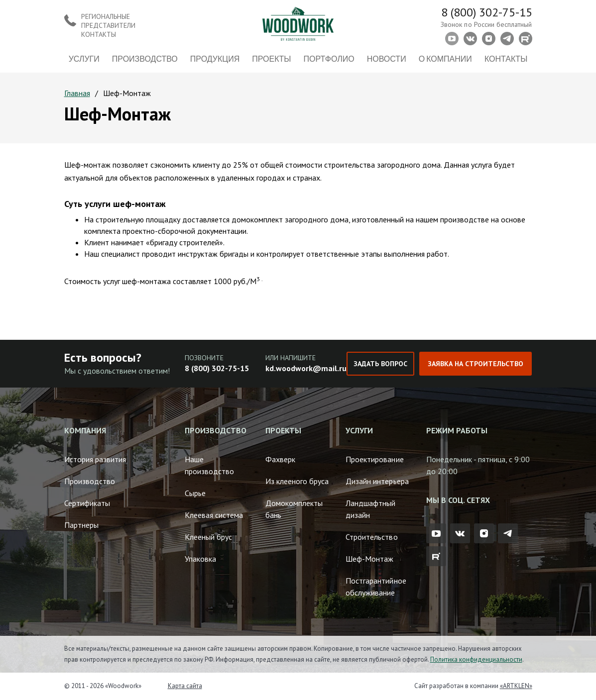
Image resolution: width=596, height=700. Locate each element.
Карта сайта (185, 686)
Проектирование (374, 459)
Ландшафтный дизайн (370, 509)
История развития (95, 459)
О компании (445, 58)
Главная (77, 93)
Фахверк (280, 459)
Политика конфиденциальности (476, 659)
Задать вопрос (380, 364)
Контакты (506, 58)
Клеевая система (214, 515)
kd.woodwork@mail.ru (306, 368)
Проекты (271, 58)
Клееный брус (208, 537)
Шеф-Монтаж (369, 559)
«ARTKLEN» (516, 686)
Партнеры (81, 525)
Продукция (215, 58)
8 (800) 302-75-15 (487, 12)
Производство (145, 58)
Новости (387, 58)
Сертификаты (87, 503)
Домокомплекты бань (294, 509)
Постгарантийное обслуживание (376, 587)
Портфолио (329, 58)
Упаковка (200, 559)
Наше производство (209, 465)
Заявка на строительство (476, 364)
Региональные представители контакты (108, 25)
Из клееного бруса (297, 481)
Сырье (195, 493)
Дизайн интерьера (377, 481)
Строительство (371, 537)
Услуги (84, 58)
